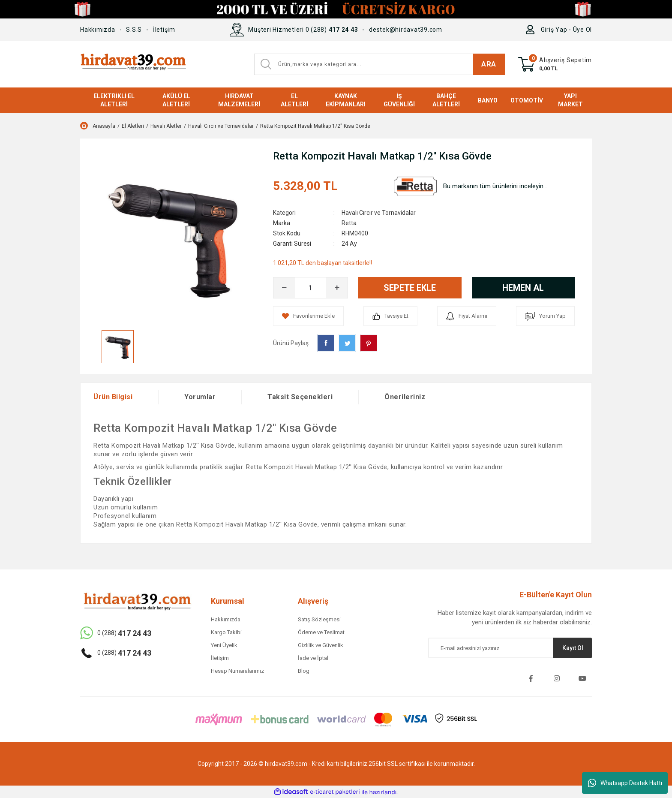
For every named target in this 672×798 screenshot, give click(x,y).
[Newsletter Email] (510, 648)
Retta (349, 223)
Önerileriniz (405, 397)
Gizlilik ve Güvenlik (321, 645)
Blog (304, 671)
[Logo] (133, 64)
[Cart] (555, 64)
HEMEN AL (523, 288)
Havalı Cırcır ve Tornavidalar (379, 213)
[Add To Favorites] (308, 316)
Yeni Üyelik (224, 645)
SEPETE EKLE (410, 288)
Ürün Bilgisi (113, 397)
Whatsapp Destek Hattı (625, 783)
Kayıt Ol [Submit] (573, 648)
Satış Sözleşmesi (319, 619)
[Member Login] (532, 30)
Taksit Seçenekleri (300, 397)
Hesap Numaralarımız (237, 671)
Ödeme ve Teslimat (321, 632)
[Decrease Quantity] (284, 288)
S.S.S (134, 30)
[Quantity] (310, 288)
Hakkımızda (98, 30)
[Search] (379, 64)
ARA (489, 64)
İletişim (164, 30)
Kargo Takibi (226, 632)
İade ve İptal (313, 658)
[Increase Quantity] (337, 288)
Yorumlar (200, 397)
